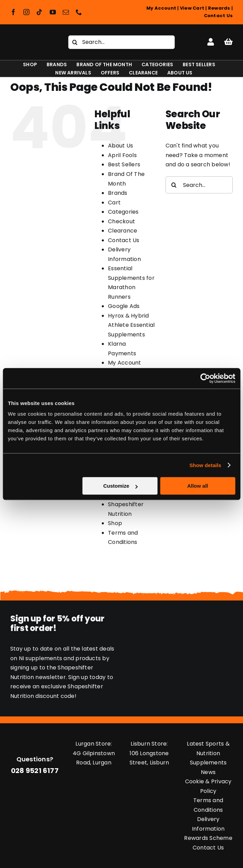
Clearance (123, 231)
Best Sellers (124, 164)
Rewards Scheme (208, 838)
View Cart (192, 8)
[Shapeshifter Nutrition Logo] (31, 40)
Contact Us (218, 16)
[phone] (79, 12)
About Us (120, 146)
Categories (123, 212)
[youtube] (53, 12)
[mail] (66, 12)
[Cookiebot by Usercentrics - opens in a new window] (205, 378)
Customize (120, 486)
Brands (118, 193)
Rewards (219, 8)
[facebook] (13, 12)
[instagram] (26, 12)
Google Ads (124, 306)
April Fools (122, 155)
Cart (114, 203)
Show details (205, 465)
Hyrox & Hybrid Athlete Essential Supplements (131, 325)
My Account (161, 8)
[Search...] (122, 42)
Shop (115, 523)
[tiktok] (39, 12)
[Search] (75, 42)
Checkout (122, 221)
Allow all (198, 486)
